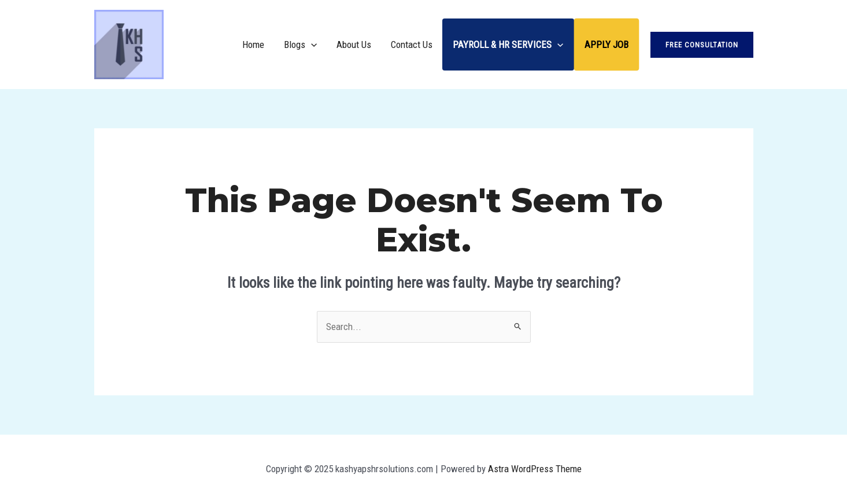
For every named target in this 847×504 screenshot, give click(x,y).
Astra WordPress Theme (535, 469)
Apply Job (606, 45)
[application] (311, 45)
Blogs (300, 45)
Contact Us (412, 45)
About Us (354, 45)
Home (253, 45)
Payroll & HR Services (508, 45)
